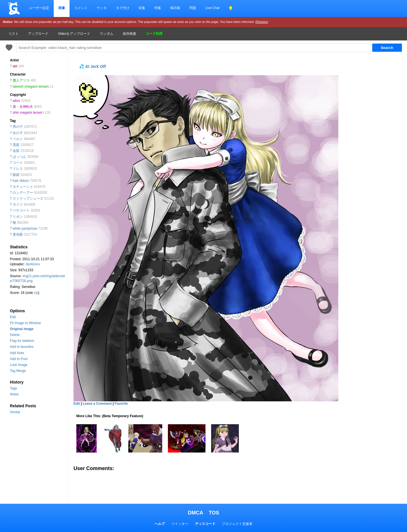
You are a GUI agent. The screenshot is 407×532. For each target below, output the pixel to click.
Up (36, 293)
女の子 (18, 133)
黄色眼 (18, 234)
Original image (22, 329)
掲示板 (175, 8)
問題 (193, 8)
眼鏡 (16, 175)
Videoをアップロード (74, 34)
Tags (13, 388)
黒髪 (16, 145)
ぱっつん (20, 157)
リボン (18, 217)
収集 (142, 8)
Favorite (121, 404)
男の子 (18, 127)
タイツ (18, 204)
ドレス (18, 169)
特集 (158, 8)
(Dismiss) (262, 22)
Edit (13, 317)
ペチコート (21, 210)
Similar (15, 412)
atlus (16, 101)
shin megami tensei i (28, 113)
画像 (62, 8)
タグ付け (123, 8)
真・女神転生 (23, 107)
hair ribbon (21, 181)
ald (15, 66)
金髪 (16, 151)
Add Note (17, 353)
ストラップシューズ (28, 199)
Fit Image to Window (25, 323)
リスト (14, 34)
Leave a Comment (97, 404)
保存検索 (129, 34)
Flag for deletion (22, 341)
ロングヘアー (23, 193)
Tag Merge (18, 371)
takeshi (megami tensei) (31, 87)
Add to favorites (22, 347)
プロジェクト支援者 (237, 524)
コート (18, 163)
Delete (15, 335)
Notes (14, 394)
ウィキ (102, 8)
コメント (81, 8)
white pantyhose (25, 229)
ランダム (107, 34)
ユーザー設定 (39, 8)
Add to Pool (19, 359)
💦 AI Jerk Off (92, 66)
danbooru (33, 264)
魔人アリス (21, 80)
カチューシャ (23, 187)
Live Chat (212, 8)
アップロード (38, 34)
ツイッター (180, 524)
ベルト (18, 139)
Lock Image (19, 365)
